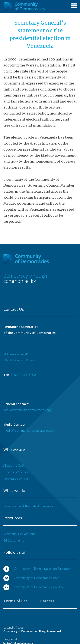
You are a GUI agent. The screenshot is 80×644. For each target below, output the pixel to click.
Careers (47, 601)
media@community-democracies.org (29, 431)
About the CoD (14, 465)
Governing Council (16, 472)
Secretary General (16, 479)
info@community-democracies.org (27, 410)
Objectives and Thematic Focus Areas (29, 506)
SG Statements (14, 541)
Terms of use (16, 601)
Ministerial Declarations (19, 534)
